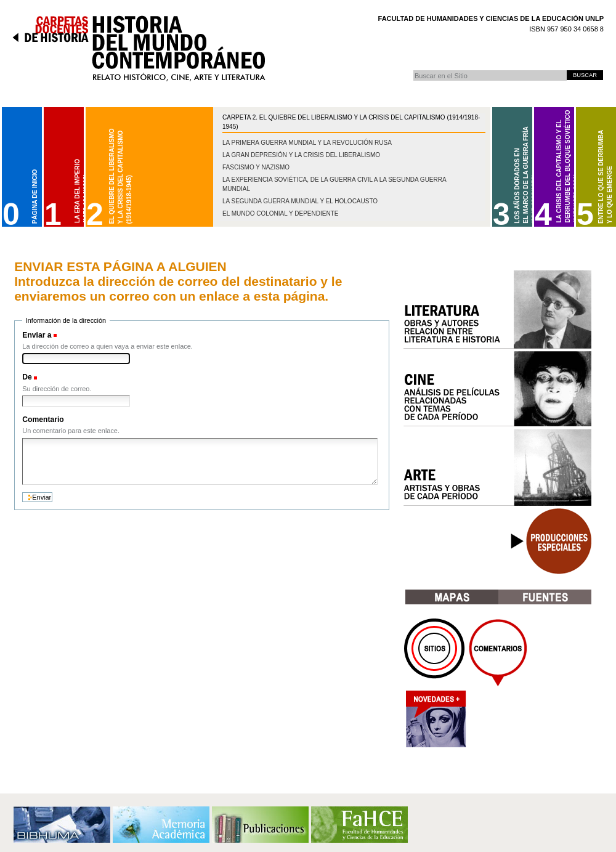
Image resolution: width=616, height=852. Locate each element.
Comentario (43, 420)
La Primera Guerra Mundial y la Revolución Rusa (307, 143)
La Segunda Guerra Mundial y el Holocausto (300, 201)
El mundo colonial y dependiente (280, 213)
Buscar (413, 70)
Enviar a (37, 335)
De (27, 377)
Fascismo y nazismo (256, 167)
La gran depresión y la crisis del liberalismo (301, 155)
